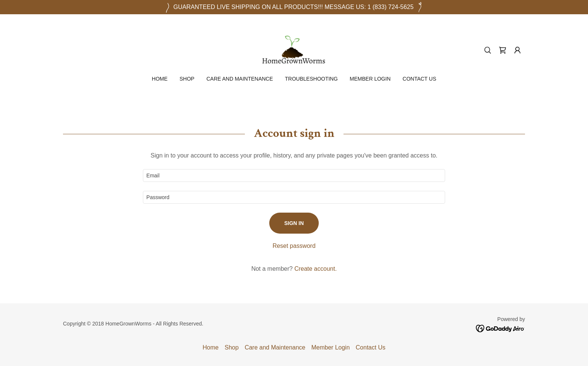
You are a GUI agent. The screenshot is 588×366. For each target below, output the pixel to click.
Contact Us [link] (420, 79)
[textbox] (294, 175)
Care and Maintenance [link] (239, 79)
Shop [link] (187, 79)
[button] (517, 50)
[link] (294, 50)
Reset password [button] (294, 246)
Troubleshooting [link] (311, 79)
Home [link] (160, 79)
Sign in (294, 223)
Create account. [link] (316, 269)
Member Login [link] (370, 79)
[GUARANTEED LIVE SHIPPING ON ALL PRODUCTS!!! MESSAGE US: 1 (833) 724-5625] (294, 7)
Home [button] (211, 347)
